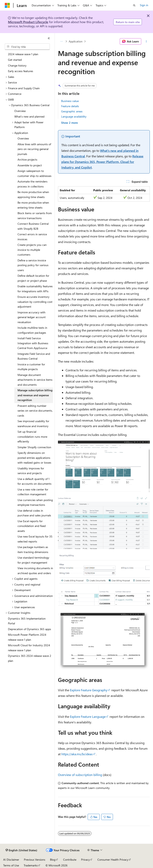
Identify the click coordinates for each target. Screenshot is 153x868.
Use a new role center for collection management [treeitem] (33, 492)
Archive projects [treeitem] (27, 159)
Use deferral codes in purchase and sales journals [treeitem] (34, 513)
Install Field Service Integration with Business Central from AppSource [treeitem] (33, 343)
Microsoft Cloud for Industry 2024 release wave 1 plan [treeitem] (29, 648)
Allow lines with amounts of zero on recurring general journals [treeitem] (34, 149)
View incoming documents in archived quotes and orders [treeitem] (35, 571)
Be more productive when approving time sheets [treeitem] (33, 194)
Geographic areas (72, 111)
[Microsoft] (7, 5)
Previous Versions (35, 860)
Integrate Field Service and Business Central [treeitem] (34, 356)
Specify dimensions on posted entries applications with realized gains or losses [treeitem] (34, 458)
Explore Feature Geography (89, 690)
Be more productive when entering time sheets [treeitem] (33, 205)
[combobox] (27, 47)
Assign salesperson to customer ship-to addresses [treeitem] (34, 173)
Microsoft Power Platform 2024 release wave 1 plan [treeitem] (27, 637)
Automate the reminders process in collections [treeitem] (32, 184)
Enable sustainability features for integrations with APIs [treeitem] (35, 289)
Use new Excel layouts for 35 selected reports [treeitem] (35, 539)
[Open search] (134, 5)
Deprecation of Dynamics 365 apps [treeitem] (29, 629)
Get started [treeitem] (15, 60)
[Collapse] (49, 38)
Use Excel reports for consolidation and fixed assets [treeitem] (32, 526)
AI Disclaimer (11, 860)
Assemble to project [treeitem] (30, 165)
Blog (53, 860)
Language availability (74, 116)
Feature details (70, 106)
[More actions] (146, 41)
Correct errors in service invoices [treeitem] (32, 237)
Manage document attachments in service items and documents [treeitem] (35, 380)
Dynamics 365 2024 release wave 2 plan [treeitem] (30, 658)
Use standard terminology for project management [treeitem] (33, 560)
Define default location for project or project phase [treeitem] (33, 278)
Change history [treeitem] (17, 65)
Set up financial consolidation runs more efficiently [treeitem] (32, 436)
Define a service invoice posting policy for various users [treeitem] (33, 265)
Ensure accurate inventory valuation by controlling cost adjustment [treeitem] (35, 302)
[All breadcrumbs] (61, 41)
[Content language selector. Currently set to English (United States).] (21, 850)
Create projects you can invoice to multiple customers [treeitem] (32, 250)
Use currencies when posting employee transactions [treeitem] (35, 502)
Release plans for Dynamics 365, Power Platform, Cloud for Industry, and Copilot (102, 162)
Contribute (70, 860)
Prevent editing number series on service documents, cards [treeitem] (35, 411)
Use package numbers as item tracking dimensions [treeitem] (33, 549)
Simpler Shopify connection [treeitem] (34, 447)
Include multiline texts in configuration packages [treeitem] (32, 330)
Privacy (85, 860)
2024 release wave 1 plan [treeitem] (23, 54)
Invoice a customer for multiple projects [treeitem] (31, 367)
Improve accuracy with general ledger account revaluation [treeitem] (32, 317)
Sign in (144, 5)
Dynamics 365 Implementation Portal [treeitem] (27, 621)
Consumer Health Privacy (113, 860)
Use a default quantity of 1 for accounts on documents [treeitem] (34, 481)
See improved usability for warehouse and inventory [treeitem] (33, 424)
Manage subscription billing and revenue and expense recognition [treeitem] (35, 395)
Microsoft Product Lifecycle (28, 22)
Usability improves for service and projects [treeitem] (31, 471)
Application (76, 41)
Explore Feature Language (88, 716)
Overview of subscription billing (80, 775)
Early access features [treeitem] (21, 71)
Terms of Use (11, 865)
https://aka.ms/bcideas (77, 754)
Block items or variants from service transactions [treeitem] (35, 216)
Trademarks (31, 865)
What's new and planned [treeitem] (29, 116)
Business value (70, 101)
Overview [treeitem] (20, 111)
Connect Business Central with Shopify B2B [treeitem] (33, 226)
